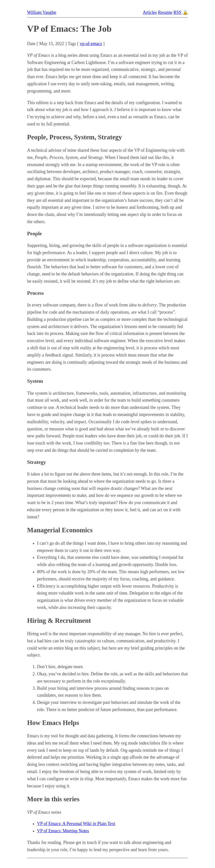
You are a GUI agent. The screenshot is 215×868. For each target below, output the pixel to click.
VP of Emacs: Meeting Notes (63, 831)
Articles (150, 12)
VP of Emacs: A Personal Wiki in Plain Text (76, 824)
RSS (177, 12)
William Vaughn (42, 12)
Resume (165, 12)
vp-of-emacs (91, 44)
